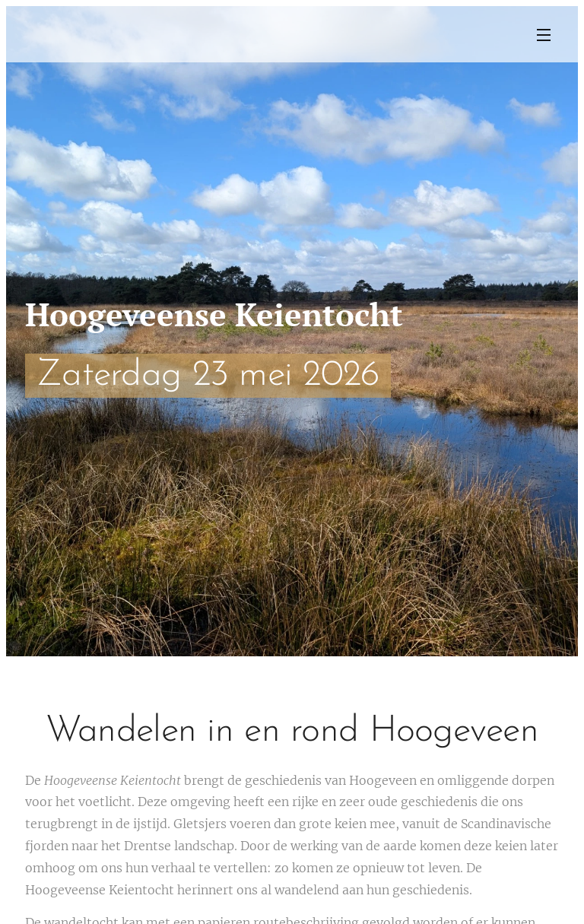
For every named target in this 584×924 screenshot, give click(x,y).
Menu (544, 35)
